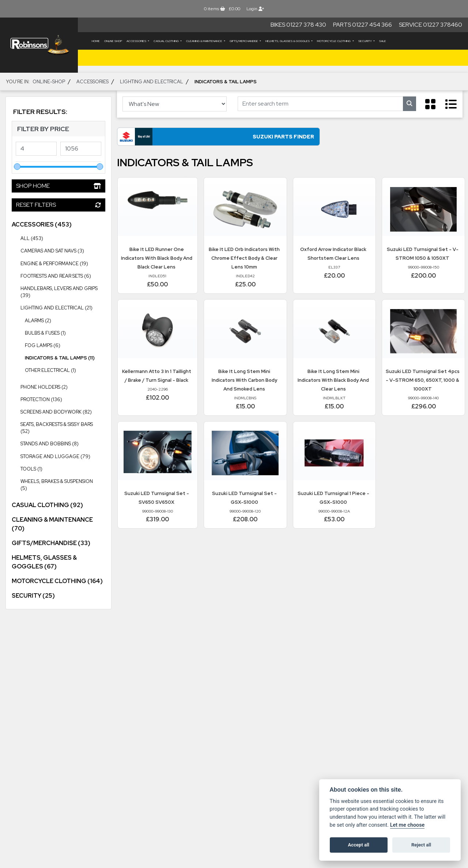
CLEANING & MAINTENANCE (205, 41)
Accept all (359, 845)
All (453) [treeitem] (32, 238)
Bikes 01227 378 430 (298, 25)
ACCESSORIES (137, 41)
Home (96, 41)
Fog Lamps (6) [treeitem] (43, 345)
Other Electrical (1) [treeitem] (50, 370)
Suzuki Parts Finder (186, 139)
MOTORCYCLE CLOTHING (334, 41)
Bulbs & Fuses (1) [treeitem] (45, 333)
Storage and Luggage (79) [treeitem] (63, 456)
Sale (383, 41)
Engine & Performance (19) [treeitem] (63, 263)
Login (255, 9)
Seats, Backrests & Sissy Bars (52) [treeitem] (63, 426)
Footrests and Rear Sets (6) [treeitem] (56, 276)
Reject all (421, 845)
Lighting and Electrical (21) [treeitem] (63, 307)
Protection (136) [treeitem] (63, 399)
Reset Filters (58, 205)
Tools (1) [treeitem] (31, 469)
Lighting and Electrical (152, 82)
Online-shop (49, 82)
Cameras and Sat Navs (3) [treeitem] (52, 251)
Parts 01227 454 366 (363, 25)
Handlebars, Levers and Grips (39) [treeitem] (63, 290)
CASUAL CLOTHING (167, 41)
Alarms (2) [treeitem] (38, 321)
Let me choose (407, 825)
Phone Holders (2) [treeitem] (44, 387)
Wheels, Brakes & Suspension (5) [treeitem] (63, 483)
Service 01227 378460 (431, 25)
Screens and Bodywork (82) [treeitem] (63, 411)
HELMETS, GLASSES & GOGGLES (288, 41)
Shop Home (58, 186)
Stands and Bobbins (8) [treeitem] (50, 444)
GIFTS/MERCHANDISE (244, 41)
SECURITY (365, 41)
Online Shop (113, 41)
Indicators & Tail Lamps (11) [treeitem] (60, 358)
